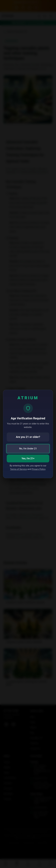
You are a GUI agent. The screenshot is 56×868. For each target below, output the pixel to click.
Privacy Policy (39, 469)
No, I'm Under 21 (28, 449)
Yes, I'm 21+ (28, 458)
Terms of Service (18, 469)
